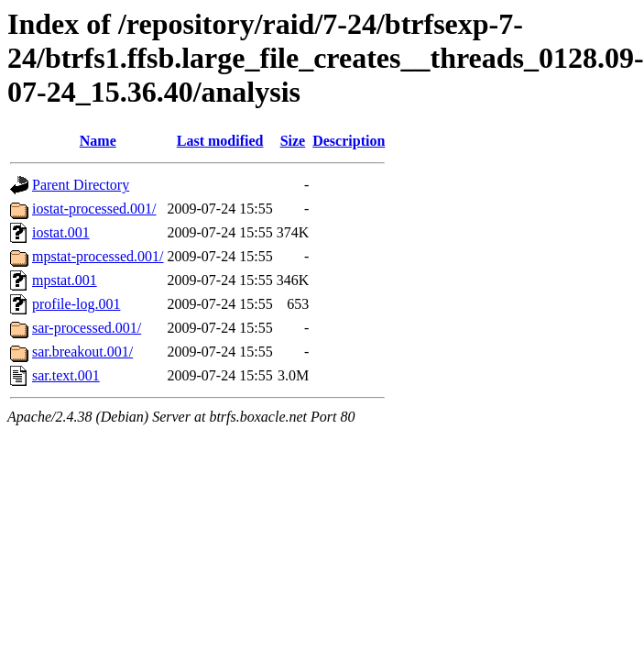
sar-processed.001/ (87, 328)
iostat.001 (61, 232)
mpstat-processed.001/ (98, 256)
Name (98, 141)
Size (293, 141)
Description (349, 141)
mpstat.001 (65, 280)
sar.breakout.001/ (82, 352)
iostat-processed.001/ (94, 209)
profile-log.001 (76, 304)
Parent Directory (81, 185)
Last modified (220, 141)
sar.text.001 (66, 375)
